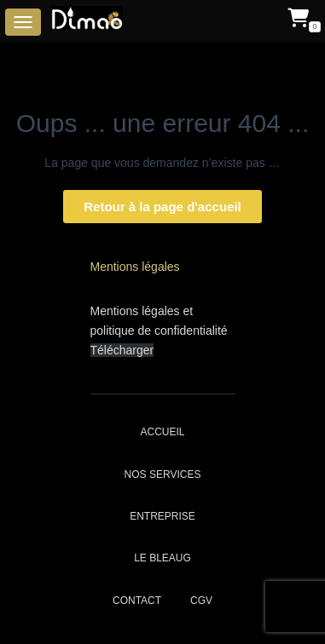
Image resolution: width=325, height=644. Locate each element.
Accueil (162, 432)
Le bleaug (162, 558)
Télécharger (122, 350)
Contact (137, 601)
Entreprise (162, 516)
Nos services (163, 474)
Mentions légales (135, 267)
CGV (201, 601)
